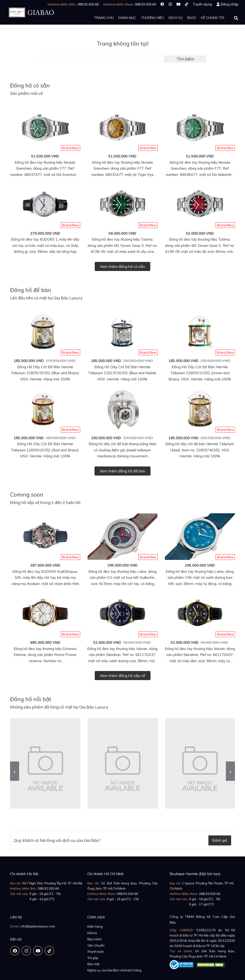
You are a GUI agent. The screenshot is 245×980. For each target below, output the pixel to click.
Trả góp (93, 958)
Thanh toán (96, 952)
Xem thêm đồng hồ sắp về (123, 676)
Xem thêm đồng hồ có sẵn (122, 266)
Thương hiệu (153, 18)
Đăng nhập (230, 4)
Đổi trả (92, 933)
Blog (192, 18)
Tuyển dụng (202, 4)
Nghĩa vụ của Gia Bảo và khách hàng (114, 970)
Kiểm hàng (95, 926)
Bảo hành (95, 939)
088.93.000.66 (127, 894)
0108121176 (206, 930)
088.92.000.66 (48, 888)
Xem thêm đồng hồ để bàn (122, 471)
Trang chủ (104, 18)
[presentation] (15, 771)
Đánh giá (220, 840)
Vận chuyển (96, 945)
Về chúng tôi (212, 18)
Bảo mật (93, 964)
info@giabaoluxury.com (38, 926)
